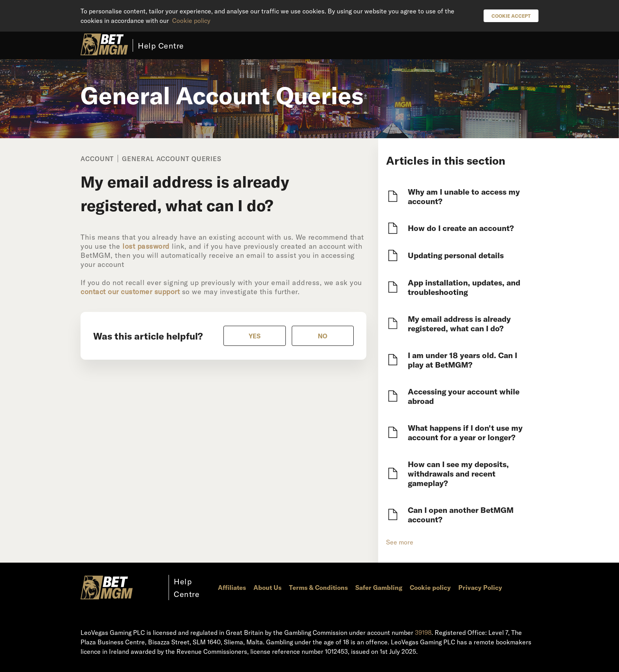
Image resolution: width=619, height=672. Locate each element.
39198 (423, 632)
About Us (267, 587)
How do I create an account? (461, 228)
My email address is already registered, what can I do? (459, 323)
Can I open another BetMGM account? (461, 514)
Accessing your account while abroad (464, 396)
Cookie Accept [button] (511, 16)
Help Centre (161, 45)
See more (400, 542)
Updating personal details (456, 255)
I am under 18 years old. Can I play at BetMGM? (462, 360)
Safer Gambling (379, 587)
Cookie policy (191, 20)
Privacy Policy (480, 587)
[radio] (255, 336)
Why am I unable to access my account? (464, 196)
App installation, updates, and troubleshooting (464, 287)
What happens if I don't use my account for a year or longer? (465, 432)
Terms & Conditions (318, 587)
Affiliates (232, 587)
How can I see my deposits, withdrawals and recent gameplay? (458, 473)
